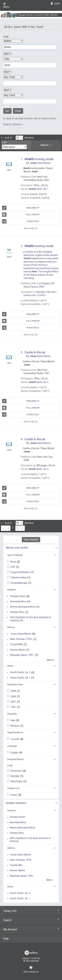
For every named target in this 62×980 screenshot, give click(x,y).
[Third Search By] (13, 77)
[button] (46, 145)
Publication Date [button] (15, 685)
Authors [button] (11, 627)
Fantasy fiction (18, 596)
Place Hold (21, 221)
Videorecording (19, 577)
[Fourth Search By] (13, 95)
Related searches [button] (16, 803)
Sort (5, 143)
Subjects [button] (11, 590)
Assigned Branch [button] (15, 759)
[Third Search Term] (28, 83)
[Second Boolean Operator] (7, 72)
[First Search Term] (28, 47)
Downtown (16, 771)
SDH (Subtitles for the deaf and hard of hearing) (31, 619)
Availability (21, 208)
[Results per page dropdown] (19, 138)
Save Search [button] (31, 540)
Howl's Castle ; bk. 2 (20, 672)
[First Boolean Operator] (7, 54)
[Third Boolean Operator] (7, 90)
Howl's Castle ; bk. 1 (20, 678)
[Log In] (51, 3)
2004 (13, 696)
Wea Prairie (17, 781)
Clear (18, 111)
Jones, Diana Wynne (21, 634)
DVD (13, 567)
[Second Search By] (13, 59)
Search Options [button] (13, 124)
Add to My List (31, 228)
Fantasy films (17, 612)
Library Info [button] (31, 911)
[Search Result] (9, 165)
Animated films (18, 601)
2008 (13, 691)
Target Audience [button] (15, 732)
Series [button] (10, 666)
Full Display (21, 215)
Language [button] (12, 746)
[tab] (46, 145)
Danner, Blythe (18, 650)
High (13, 720)
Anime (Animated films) (23, 607)
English (15, 753)
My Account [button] (31, 929)
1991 (13, 707)
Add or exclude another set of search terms (30, 118)
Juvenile (15, 739)
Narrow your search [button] (17, 548)
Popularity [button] (12, 714)
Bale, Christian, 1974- (21, 639)
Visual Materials (19, 583)
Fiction (14, 795)
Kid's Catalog (31, 970)
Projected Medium (20, 572)
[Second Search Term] (28, 65)
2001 (13, 702)
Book (13, 562)
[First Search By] (13, 41)
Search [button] (31, 920)
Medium (15, 726)
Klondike (15, 776)
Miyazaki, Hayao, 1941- (22, 655)
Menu (6, 5)
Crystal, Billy (16, 644)
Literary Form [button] (13, 788)
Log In (57, 3)
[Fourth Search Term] (28, 101)
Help (6, 939)
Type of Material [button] (15, 555)
